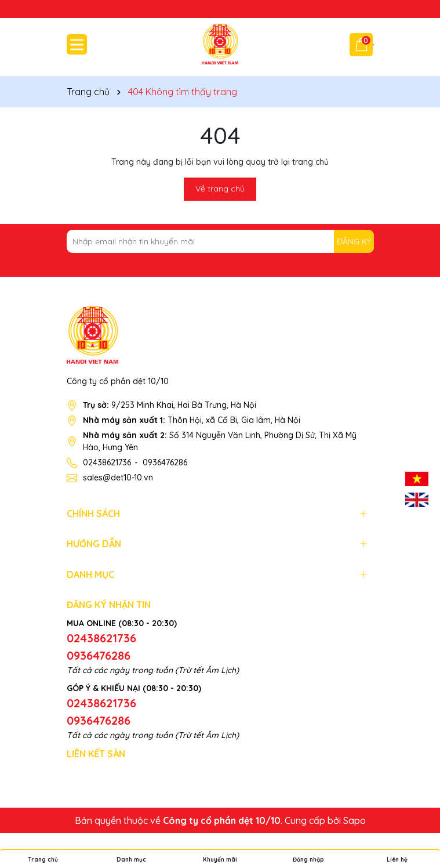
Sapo (354, 820)
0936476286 (165, 462)
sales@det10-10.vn (118, 478)
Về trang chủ (220, 189)
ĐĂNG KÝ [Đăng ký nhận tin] (354, 241)
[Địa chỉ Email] (220, 241)
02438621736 (107, 462)
